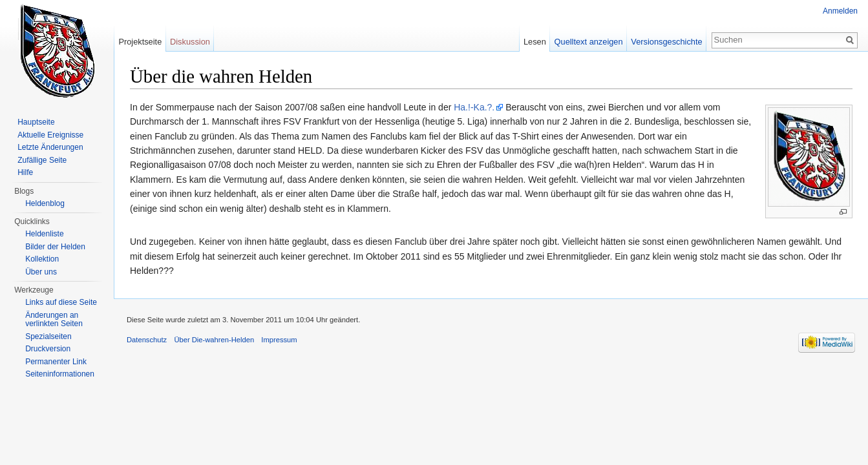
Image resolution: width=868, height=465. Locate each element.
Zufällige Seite (42, 160)
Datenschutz (147, 340)
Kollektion (42, 259)
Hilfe (25, 172)
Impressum (279, 340)
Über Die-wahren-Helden (214, 340)
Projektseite (140, 42)
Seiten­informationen (60, 374)
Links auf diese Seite (61, 302)
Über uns (41, 272)
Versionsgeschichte (666, 42)
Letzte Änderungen (50, 147)
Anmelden (840, 11)
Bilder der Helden (55, 247)
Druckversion (48, 349)
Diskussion (190, 42)
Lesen (535, 42)
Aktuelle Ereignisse (50, 135)
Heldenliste (44, 234)
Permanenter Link (56, 362)
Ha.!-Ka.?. (474, 107)
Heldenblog (45, 203)
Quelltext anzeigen (589, 42)
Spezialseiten (48, 336)
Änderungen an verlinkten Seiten (54, 320)
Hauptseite (36, 122)
